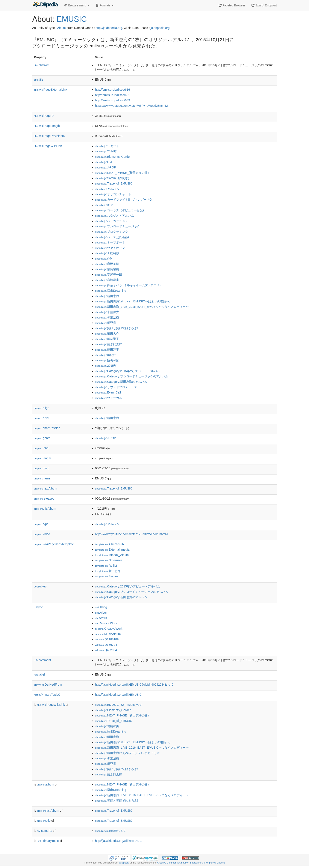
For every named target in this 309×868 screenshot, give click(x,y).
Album (61, 28)
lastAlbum (48, 811)
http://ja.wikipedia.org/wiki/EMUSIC (118, 695)
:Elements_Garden (113, 157)
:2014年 (106, 151)
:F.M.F (105, 162)
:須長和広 (107, 360)
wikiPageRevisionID (50, 136)
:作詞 (104, 258)
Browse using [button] (77, 5)
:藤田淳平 (107, 350)
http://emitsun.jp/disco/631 (113, 95)
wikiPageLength (47, 126)
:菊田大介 (107, 333)
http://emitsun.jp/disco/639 (113, 100)
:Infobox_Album (112, 555)
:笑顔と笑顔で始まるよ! (117, 328)
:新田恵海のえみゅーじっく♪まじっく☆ (127, 753)
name (42, 478)
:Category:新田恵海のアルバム (121, 382)
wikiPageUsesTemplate (54, 544)
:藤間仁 (106, 355)
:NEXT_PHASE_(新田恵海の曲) (122, 173)
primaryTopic (48, 841)
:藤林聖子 (107, 339)
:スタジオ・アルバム (115, 216)
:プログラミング (112, 232)
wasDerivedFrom (48, 685)
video (42, 534)
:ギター (106, 205)
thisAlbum (45, 509)
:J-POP (105, 167)
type (41, 524)
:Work (101, 618)
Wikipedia (124, 863)
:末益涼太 (107, 312)
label (42, 448)
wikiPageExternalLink (51, 90)
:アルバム (107, 189)
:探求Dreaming (111, 291)
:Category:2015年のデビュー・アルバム (127, 371)
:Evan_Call (108, 392)
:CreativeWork (109, 629)
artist (42, 418)
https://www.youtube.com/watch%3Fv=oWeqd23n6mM (131, 106)
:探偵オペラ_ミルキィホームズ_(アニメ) (128, 285)
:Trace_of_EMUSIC (114, 183)
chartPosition (47, 428)
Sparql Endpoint (264, 5)
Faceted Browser (232, 5)
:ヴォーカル (109, 398)
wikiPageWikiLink (48, 146)
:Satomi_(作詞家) (112, 178)
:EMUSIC (110, 831)
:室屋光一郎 (109, 275)
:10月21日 (107, 146)
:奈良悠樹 (107, 269)
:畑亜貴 (106, 323)
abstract (42, 65)
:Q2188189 (107, 639)
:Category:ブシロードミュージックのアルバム (132, 376)
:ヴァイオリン (110, 248)
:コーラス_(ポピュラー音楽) (119, 210)
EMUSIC (72, 19)
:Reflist (106, 566)
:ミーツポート (110, 242)
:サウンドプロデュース (116, 387)
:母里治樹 (107, 317)
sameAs (44, 831)
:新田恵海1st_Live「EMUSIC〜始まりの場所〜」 (134, 301)
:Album (102, 613)
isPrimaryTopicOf (48, 695)
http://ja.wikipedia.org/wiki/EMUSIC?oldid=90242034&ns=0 (134, 685)
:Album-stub (109, 544)
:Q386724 (106, 645)
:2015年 (106, 366)
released (44, 499)
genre (42, 438)
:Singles (107, 576)
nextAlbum (45, 488)
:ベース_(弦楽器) (112, 237)
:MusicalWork (106, 623)
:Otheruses (109, 560)
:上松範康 (107, 253)
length (42, 458)
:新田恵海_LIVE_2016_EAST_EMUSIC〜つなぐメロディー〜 (142, 307)
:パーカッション (112, 221)
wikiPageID (44, 116)
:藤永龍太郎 (109, 344)
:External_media (112, 550)
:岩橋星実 (107, 280)
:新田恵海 (107, 296)
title (39, 80)
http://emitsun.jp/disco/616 (113, 90)
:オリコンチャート (113, 194)
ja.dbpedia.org (160, 28)
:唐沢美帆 (107, 264)
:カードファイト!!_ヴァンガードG (123, 200)
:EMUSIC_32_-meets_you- (119, 705)
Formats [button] (105, 5)
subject (41, 586)
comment (42, 660)
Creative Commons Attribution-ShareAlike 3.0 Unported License (191, 863)
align (42, 408)
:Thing (101, 607)
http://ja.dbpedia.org (109, 28)
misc (41, 468)
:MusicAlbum (108, 634)
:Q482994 (106, 650)
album (45, 784)
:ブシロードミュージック (118, 226)
